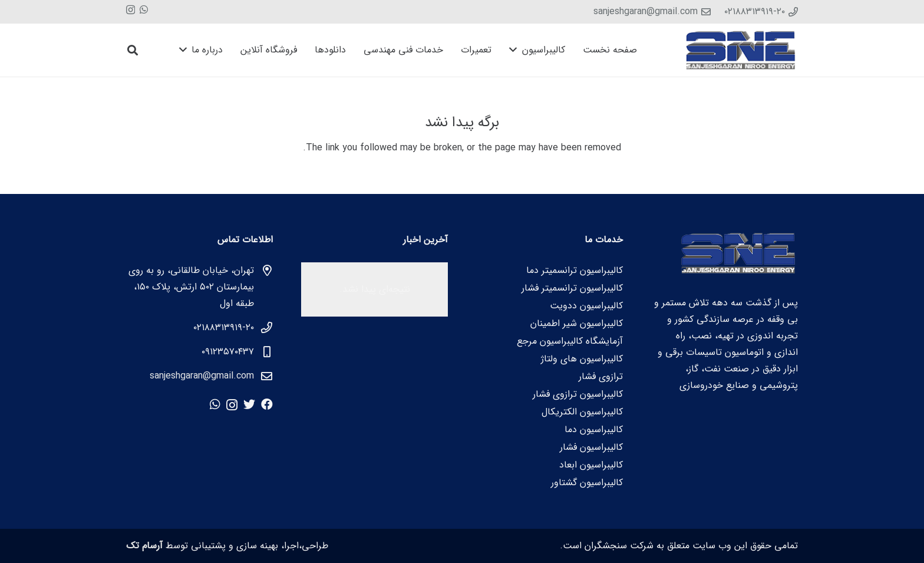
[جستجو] (133, 50)
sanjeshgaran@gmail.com (202, 376)
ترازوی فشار (601, 376)
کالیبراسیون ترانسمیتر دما (575, 270)
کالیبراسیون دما (594, 429)
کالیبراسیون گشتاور (587, 483)
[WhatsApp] (144, 9)
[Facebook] (267, 404)
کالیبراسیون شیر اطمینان (577, 323)
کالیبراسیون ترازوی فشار (578, 394)
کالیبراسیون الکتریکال (582, 412)
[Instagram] (131, 10)
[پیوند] (741, 50)
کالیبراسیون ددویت (586, 306)
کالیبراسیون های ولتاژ (582, 359)
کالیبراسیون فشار (591, 447)
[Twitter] (249, 404)
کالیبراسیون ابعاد (591, 465)
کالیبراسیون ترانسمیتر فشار (572, 288)
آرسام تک (144, 546)
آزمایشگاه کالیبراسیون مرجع (570, 341)
